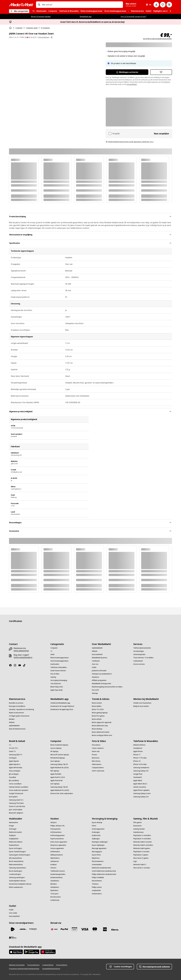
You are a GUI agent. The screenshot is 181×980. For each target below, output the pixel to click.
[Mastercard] (95, 929)
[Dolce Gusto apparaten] (59, 842)
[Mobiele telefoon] (139, 745)
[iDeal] (54, 929)
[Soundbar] (13, 777)
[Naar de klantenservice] (17, 729)
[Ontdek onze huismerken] (142, 703)
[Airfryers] (54, 822)
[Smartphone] (138, 748)
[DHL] (23, 929)
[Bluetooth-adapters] (16, 813)
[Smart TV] (12, 751)
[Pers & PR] (95, 690)
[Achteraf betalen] (115, 930)
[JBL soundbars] (14, 781)
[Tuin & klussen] (56, 684)
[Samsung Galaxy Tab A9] (59, 787)
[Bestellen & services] (16, 703)
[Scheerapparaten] (98, 829)
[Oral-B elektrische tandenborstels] (104, 871)
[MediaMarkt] (21, 5)
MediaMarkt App (86, 16)
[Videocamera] (97, 764)
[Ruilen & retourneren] (16, 713)
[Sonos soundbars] (15, 784)
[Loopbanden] (96, 890)
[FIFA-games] (137, 822)
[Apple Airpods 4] (15, 764)
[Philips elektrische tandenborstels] (104, 874)
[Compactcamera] (98, 768)
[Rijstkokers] (54, 890)
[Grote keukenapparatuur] (59, 661)
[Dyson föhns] (96, 855)
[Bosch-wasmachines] (16, 861)
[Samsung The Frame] (16, 803)
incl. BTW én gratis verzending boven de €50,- (158, 39)
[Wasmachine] (14, 822)
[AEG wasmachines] (15, 858)
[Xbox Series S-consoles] (142, 868)
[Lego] (135, 861)
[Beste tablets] (97, 706)
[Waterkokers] (55, 858)
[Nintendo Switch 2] (140, 865)
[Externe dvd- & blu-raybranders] (62, 793)
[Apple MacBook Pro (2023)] (60, 790)
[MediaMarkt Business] (100, 658)
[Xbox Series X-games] (141, 858)
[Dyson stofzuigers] (16, 848)
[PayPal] (64, 929)
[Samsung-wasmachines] (17, 868)
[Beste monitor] (97, 703)
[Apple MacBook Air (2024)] (59, 768)
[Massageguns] (97, 852)
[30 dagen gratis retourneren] (19, 716)
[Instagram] (16, 665)
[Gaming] (53, 677)
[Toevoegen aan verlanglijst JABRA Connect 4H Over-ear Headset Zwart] (161, 72)
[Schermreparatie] (139, 654)
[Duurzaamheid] (97, 654)
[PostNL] (13, 929)
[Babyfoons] (96, 858)
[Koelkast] (54, 865)
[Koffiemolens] (55, 852)
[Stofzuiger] (13, 829)
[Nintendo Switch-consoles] (143, 842)
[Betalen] (12, 719)
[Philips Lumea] (97, 887)
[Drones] (94, 755)
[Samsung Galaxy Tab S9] (59, 764)
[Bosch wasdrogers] (16, 871)
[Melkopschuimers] (57, 855)
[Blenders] (54, 884)
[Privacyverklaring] (62, 965)
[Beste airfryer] (97, 719)
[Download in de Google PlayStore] (62, 706)
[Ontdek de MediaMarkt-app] (60, 703)
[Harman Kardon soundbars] (19, 787)
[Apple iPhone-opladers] (141, 790)
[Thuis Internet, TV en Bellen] (143, 658)
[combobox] (81, 5)
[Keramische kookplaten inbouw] (20, 884)
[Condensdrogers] (15, 874)
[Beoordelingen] (31, 37)
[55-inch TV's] (13, 748)
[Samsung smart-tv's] (16, 800)
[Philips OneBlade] (98, 877)
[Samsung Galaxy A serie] (142, 793)
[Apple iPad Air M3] (57, 781)
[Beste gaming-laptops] (100, 713)
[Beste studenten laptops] (59, 745)
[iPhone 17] (137, 755)
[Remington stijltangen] (100, 842)
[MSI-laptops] (55, 771)
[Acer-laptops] (55, 784)
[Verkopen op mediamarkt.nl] (102, 674)
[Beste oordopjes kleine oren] (102, 735)
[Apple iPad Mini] (56, 774)
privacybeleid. (132, 84)
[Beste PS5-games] (98, 716)
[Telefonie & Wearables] (59, 667)
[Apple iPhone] (138, 751)
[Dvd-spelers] (13, 797)
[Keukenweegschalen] (58, 874)
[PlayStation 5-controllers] (142, 835)
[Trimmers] (95, 884)
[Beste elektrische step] (100, 726)
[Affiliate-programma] (99, 680)
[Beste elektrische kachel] (101, 732)
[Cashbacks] (96, 661)
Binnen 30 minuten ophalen (41, 16)
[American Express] (105, 929)
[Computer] (54, 648)
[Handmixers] (55, 887)
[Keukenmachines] (57, 877)
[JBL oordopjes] (14, 774)
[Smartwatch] (138, 777)
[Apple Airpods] (14, 761)
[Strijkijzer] (12, 835)
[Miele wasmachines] (16, 865)
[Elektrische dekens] (16, 842)
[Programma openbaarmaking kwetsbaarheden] (24, 969)
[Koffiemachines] (56, 832)
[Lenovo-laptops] (56, 748)
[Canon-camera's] (98, 748)
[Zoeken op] (39, 5)
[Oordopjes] (13, 758)
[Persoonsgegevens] (33, 965)
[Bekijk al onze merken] (141, 706)
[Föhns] (94, 826)
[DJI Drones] (96, 758)
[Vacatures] (95, 677)
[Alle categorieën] (19, 11)
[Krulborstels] (96, 835)
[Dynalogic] (33, 929)
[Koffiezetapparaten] (58, 835)
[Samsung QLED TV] (16, 755)
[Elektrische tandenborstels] (101, 868)
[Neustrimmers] (97, 881)
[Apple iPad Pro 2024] (58, 777)
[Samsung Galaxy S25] (141, 771)
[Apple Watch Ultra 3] (140, 784)
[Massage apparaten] (99, 848)
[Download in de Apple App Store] (62, 709)
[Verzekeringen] (139, 651)
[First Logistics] (13, 938)
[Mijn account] (156, 5)
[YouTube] (21, 665)
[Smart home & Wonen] (58, 671)
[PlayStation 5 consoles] (141, 852)
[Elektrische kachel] (15, 832)
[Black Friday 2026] (57, 687)
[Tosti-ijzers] (54, 894)
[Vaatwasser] (55, 861)
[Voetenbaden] (97, 865)
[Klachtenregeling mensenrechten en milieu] (107, 687)
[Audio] (52, 654)
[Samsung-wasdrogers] (17, 877)
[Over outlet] (13, 913)
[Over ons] (95, 664)
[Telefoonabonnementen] (142, 648)
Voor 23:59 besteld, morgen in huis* (133, 16)
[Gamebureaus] (138, 832)
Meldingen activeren (127, 72)
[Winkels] (95, 651)
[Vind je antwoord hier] (21, 651)
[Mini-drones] (96, 761)
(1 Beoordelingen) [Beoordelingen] (44, 37)
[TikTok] (25, 665)
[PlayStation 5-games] (141, 855)
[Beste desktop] (97, 729)
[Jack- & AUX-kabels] (16, 810)
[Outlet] (94, 667)
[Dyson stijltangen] (98, 845)
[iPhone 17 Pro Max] (140, 758)
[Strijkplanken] (14, 839)
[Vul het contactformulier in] (23, 657)
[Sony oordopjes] (15, 771)
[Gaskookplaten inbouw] (17, 881)
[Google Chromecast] (16, 793)
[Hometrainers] (97, 894)
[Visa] (85, 929)
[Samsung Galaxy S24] (141, 797)
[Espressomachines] (57, 839)
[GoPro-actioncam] (98, 771)
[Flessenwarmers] (98, 861)
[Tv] (51, 651)
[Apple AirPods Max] (16, 768)
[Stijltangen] (96, 839)
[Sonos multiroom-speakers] (19, 790)
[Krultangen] (96, 832)
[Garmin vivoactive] (140, 787)
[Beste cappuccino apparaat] (102, 722)
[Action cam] (96, 751)
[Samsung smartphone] (141, 768)
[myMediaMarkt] (97, 648)
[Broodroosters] (56, 897)
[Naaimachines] (14, 845)
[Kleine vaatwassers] (16, 887)
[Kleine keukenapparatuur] (60, 658)
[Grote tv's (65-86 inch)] (17, 806)
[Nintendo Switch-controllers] (143, 845)
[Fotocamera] (96, 745)
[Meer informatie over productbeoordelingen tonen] (52, 37)
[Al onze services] (139, 664)
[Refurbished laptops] (58, 758)
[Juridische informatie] (99, 671)
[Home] (11, 28)
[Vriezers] (53, 868)
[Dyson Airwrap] (97, 822)
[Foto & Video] (55, 674)
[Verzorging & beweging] (59, 680)
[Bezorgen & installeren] (17, 706)
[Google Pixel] (138, 774)
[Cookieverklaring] (48, 965)
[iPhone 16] (137, 761)
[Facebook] (11, 665)
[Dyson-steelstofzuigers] (17, 852)
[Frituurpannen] (56, 829)
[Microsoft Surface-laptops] (60, 755)
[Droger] (11, 826)
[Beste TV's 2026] (98, 709)
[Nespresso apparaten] (58, 845)
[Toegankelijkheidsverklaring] (51, 969)
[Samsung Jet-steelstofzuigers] (20, 855)
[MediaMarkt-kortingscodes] (102, 684)
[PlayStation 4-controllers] (142, 839)
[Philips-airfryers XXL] (58, 826)
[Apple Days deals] (57, 690)
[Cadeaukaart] (138, 661)
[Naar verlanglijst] (163, 5)
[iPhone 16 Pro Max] (140, 764)
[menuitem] (33, 11)
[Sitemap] (95, 693)
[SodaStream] (55, 900)
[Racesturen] (137, 826)
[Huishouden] (55, 664)
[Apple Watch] (138, 781)
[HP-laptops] (54, 751)
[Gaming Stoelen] (139, 829)
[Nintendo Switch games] (142, 848)
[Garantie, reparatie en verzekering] (21, 709)
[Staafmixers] (55, 881)
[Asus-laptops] (55, 761)
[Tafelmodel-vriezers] (58, 871)
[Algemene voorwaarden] (17, 965)
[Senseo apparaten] (57, 848)
